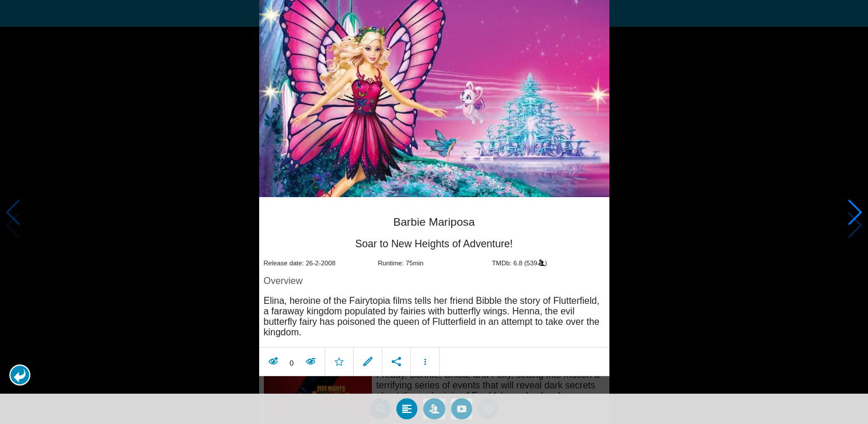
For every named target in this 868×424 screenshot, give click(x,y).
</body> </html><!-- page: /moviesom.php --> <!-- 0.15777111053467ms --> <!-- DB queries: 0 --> (434, 212)
